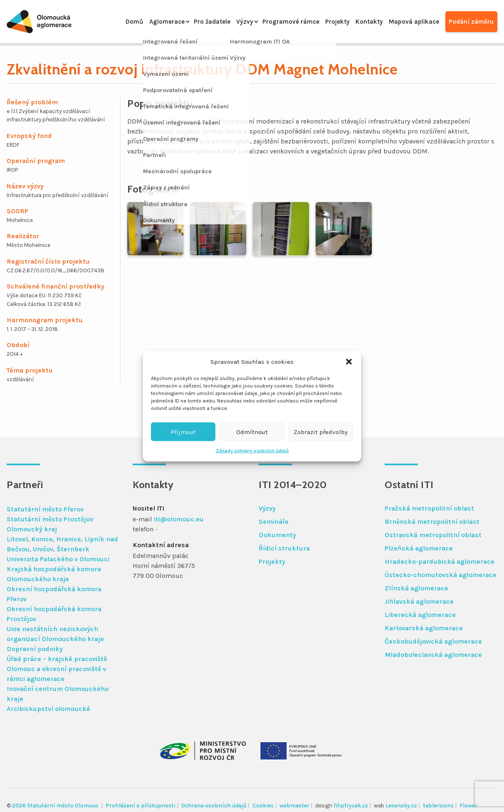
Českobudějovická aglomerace (433, 641)
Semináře (274, 522)
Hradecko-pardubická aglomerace (440, 561)
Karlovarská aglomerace (424, 628)
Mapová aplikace (410, 21)
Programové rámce (278, 21)
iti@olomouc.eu (179, 519)
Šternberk (73, 549)
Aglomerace (145, 21)
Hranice (69, 539)
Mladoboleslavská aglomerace (433, 655)
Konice (42, 539)
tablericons (438, 806)
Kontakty (362, 21)
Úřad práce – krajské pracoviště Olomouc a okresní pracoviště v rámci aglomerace (57, 669)
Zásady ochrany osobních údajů (252, 451)
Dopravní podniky (35, 649)
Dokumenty (277, 535)
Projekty (328, 21)
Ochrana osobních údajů (214, 806)
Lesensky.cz (401, 806)
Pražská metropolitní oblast (429, 508)
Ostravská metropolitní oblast (433, 535)
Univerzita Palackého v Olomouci (58, 559)
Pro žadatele (194, 21)
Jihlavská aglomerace (419, 601)
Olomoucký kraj (32, 529)
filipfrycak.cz (351, 806)
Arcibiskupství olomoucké (48, 709)
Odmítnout (252, 432)
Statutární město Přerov (45, 509)
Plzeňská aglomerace (419, 548)
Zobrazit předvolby (321, 432)
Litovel (17, 539)
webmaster (294, 806)
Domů (110, 21)
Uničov (43, 549)
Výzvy (229, 21)
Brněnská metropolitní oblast (432, 522)
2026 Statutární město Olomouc (56, 806)
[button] (349, 362)
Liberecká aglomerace (420, 615)
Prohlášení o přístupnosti (141, 806)
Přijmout (183, 432)
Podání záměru (471, 21)
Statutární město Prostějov (50, 519)
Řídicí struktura (284, 548)
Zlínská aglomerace (416, 588)
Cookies (263, 806)
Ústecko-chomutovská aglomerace (441, 575)
